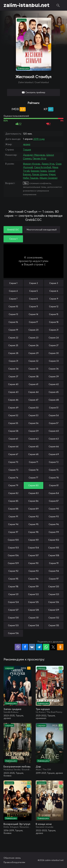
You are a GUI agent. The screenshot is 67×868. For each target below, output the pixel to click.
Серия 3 (54, 283)
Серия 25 (13, 345)
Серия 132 (54, 618)
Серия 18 (54, 322)
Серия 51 (54, 408)
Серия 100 (13, 540)
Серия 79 (13, 485)
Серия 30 (54, 353)
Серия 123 (54, 594)
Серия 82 (13, 493)
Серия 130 (13, 618)
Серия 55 (13, 423)
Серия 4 (13, 291)
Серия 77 (33, 478)
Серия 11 (33, 306)
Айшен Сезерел (48, 178)
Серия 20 (33, 330)
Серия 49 (13, 408)
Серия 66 (54, 446)
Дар (38, 767)
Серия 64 (13, 446)
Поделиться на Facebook (25, 647)
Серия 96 (54, 524)
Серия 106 (13, 555)
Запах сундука (12, 709)
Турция (27, 150)
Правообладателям (14, 862)
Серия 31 (13, 361)
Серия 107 (33, 555)
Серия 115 (13, 579)
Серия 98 (33, 532)
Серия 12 (54, 306)
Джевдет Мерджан (34, 155)
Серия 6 (54, 291)
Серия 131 (33, 618)
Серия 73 (13, 470)
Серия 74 (33, 470)
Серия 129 (54, 610)
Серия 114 (54, 571)
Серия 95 (33, 524)
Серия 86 (33, 501)
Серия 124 (13, 602)
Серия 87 (54, 501)
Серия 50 (33, 408)
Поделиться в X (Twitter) (53, 647)
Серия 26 (33, 345)
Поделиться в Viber (18, 647)
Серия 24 (54, 338)
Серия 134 (33, 625)
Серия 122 (33, 594)
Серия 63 (54, 439)
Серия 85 (13, 501)
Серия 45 (54, 392)
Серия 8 (33, 299)
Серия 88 (13, 509)
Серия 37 (13, 376)
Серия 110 (33, 563)
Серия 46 (13, 400)
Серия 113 (33, 571)
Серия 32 (33, 361)
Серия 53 (33, 415)
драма (27, 144)
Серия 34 (13, 369)
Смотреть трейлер (35, 92)
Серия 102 (54, 540)
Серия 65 (33, 446)
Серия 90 (54, 509)
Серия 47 (33, 400)
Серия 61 (13, 439)
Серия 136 (13, 633)
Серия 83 (33, 493)
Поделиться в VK (32, 647)
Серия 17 (33, 322)
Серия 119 (33, 586)
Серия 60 (54, 431)
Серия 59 (33, 431)
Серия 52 (13, 415)
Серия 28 (13, 353)
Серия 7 (13, 299)
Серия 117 (54, 579)
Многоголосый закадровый (42, 230)
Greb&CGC (13, 230)
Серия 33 (54, 361)
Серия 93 (54, 516)
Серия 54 (54, 415)
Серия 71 (33, 462)
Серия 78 (54, 478)
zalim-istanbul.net (27, 5)
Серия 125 (33, 602)
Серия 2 (33, 283)
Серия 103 (13, 548)
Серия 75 (54, 470)
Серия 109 (13, 563)
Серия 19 (13, 330)
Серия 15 (54, 314)
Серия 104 (33, 548)
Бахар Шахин (40, 174)
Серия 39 (54, 376)
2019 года (39, 139)
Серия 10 (13, 306)
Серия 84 (54, 493)
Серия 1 (13, 283)
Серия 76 (13, 478)
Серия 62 (33, 439)
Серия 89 (33, 509)
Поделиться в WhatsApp (46, 647)
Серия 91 (13, 516)
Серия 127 (13, 610)
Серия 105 (54, 548)
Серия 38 (33, 376)
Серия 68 (33, 454)
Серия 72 (54, 462)
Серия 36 (54, 369)
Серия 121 (13, 594)
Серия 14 (33, 314)
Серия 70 (13, 462)
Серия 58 (13, 431)
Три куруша (43, 709)
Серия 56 (33, 423)
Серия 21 (54, 330)
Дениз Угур (48, 164)
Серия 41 (33, 384)
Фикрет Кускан (32, 164)
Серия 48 (54, 400)
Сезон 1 (13, 239)
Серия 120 (54, 586)
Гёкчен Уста (39, 158)
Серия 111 (54, 563)
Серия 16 (13, 322)
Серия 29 (33, 353)
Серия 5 (33, 291)
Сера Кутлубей (43, 167)
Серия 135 (54, 625)
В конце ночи (44, 824)
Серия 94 (13, 524)
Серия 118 (13, 586)
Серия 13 (13, 314)
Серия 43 (13, 392)
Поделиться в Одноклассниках (60, 647)
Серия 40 (13, 384)
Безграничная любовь (17, 767)
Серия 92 (33, 516)
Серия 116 (33, 579)
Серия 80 (33, 485)
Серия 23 (33, 338)
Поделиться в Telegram (39, 647)
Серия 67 (13, 454)
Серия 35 (33, 369)
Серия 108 (54, 555)
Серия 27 (54, 345)
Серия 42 (54, 384)
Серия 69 (54, 454)
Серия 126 (54, 602)
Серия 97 (13, 532)
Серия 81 (54, 485)
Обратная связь (12, 858)
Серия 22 (13, 338)
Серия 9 (54, 299)
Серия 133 (13, 625)
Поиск (58, 5)
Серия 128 (33, 610)
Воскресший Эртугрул (17, 824)
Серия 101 (33, 540)
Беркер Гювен (39, 171)
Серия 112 (13, 571)
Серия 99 (54, 532)
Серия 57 (54, 423)
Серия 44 (33, 392)
